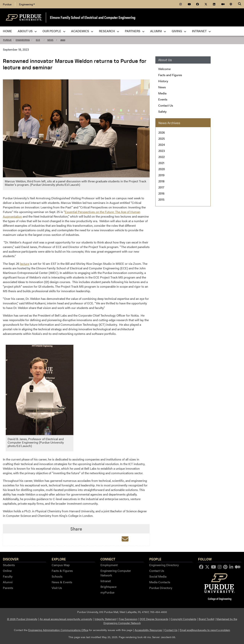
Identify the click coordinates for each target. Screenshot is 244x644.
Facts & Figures (62, 571)
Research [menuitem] (109, 31)
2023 (63, 40)
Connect (108, 559)
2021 (161, 163)
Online (7, 571)
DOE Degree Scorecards (154, 619)
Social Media (158, 576)
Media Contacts (160, 582)
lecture (25, 264)
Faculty (8, 576)
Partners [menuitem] (135, 31)
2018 (161, 181)
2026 (162, 132)
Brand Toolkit (206, 619)
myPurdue (107, 592)
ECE (38, 40)
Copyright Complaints (183, 619)
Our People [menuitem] (54, 31)
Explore (59, 559)
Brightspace (108, 587)
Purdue (7, 4)
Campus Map (61, 565)
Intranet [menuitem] (201, 31)
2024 (162, 145)
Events (163, 99)
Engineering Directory (164, 565)
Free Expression (128, 619)
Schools (57, 576)
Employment (109, 565)
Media (162, 93)
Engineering (27, 4)
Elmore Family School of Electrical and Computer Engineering (93, 17)
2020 (162, 169)
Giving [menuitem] (179, 31)
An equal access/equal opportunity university (66, 619)
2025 (162, 138)
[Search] (240, 4)
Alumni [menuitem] (158, 31)
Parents (8, 588)
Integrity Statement (106, 619)
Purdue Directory (161, 588)
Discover (11, 559)
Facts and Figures (170, 75)
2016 (161, 193)
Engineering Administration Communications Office (58, 630)
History (163, 81)
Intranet (106, 581)
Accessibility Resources (148, 630)
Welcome (164, 69)
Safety (162, 111)
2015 (161, 199)
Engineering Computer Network (116, 573)
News (50, 40)
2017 (161, 187)
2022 (162, 157)
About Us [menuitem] (27, 31)
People (155, 559)
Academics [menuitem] (82, 31)
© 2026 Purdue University (22, 619)
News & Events (62, 582)
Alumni (8, 582)
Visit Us (57, 588)
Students (9, 565)
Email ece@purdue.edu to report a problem (205, 630)
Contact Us (166, 105)
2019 (161, 175)
